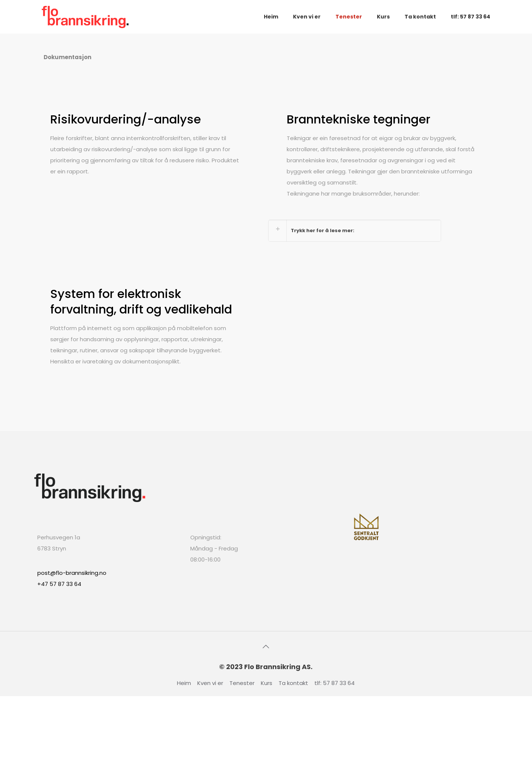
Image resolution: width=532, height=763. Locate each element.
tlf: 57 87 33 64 (335, 683)
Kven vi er (210, 683)
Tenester (242, 683)
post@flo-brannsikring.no (72, 573)
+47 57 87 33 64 (59, 584)
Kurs (267, 683)
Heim (184, 683)
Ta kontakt (293, 683)
